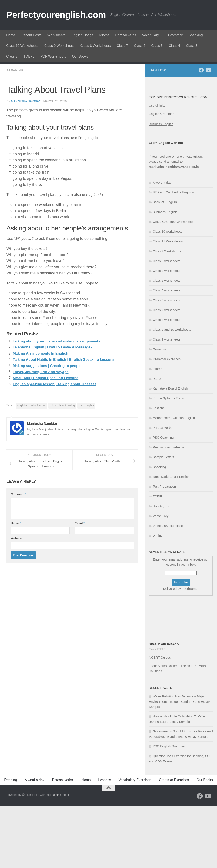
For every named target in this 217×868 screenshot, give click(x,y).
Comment (19, 556)
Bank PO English (165, 264)
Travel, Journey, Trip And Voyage (43, 433)
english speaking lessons (32, 467)
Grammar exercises (167, 421)
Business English (161, 186)
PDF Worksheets (53, 56)
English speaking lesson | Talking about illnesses (58, 446)
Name (16, 585)
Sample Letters (163, 519)
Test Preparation (164, 548)
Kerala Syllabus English (170, 460)
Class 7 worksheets (167, 372)
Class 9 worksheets (167, 401)
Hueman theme (60, 857)
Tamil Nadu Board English (171, 538)
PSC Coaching (163, 499)
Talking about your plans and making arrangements (60, 403)
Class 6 (140, 46)
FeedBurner (190, 650)
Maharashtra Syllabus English (174, 480)
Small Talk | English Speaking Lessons (48, 439)
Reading (11, 842)
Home (11, 35)
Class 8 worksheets (167, 382)
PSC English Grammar (169, 808)
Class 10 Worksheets (22, 46)
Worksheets (56, 35)
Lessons (159, 470)
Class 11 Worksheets (168, 303)
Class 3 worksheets (167, 323)
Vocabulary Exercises (135, 842)
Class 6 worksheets (167, 352)
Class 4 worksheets (167, 333)
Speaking (196, 35)
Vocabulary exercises (168, 588)
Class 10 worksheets (167, 293)
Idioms (104, 35)
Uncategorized (163, 568)
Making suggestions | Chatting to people (50, 427)
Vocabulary (150, 35)
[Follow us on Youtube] (208, 132)
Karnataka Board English (170, 450)
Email (80, 585)
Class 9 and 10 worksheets (172, 391)
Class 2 (12, 56)
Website (16, 600)
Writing (158, 597)
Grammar (175, 35)
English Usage (82, 35)
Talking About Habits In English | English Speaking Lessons (67, 421)
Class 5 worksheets (167, 342)
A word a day (162, 244)
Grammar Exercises (174, 842)
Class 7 (122, 46)
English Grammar (161, 176)
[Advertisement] (108, 94)
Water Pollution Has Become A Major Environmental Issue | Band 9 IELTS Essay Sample (179, 763)
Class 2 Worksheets (167, 313)
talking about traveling (62, 467)
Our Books (80, 56)
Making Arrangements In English (42, 415)
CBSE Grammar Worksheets (173, 283)
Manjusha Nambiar (26, 163)
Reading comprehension (170, 509)
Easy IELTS (157, 711)
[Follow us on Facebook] (201, 132)
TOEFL (29, 56)
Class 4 (174, 46)
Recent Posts (31, 35)
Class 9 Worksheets (59, 46)
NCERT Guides (160, 719)
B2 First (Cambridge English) (173, 254)
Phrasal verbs (126, 35)
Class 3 (192, 46)
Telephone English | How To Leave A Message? (56, 409)
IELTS (157, 440)
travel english (86, 467)
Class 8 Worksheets (96, 46)
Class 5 (157, 46)
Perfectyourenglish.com (56, 15)
